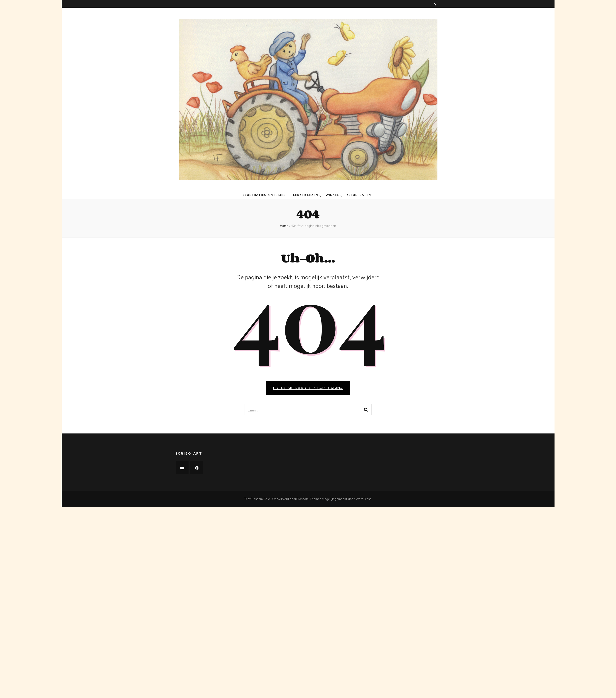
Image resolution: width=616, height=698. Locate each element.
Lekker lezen (306, 195)
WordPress (363, 499)
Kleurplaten (359, 195)
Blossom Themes (309, 499)
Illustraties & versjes (264, 195)
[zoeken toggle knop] (435, 5)
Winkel (332, 195)
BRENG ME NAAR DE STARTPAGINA (308, 388)
